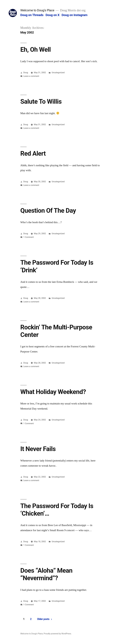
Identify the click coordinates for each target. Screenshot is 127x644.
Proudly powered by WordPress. (58, 634)
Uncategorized (58, 73)
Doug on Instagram (75, 15)
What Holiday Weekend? (53, 392)
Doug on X (52, 15)
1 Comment (29, 237)
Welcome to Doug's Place (37, 10)
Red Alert (33, 153)
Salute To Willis (41, 102)
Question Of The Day (48, 211)
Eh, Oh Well (36, 50)
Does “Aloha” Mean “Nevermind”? (46, 574)
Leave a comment (31, 76)
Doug (26, 73)
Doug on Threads (32, 15)
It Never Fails (38, 449)
